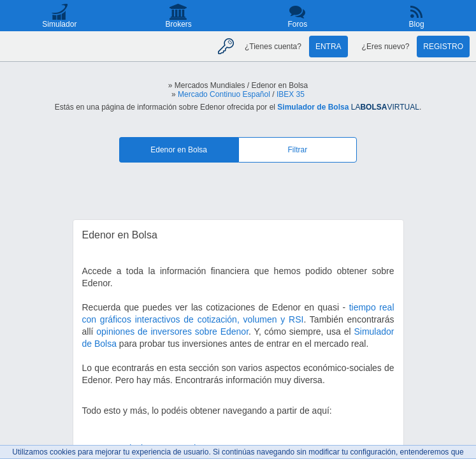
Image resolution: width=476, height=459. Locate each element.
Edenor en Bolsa (179, 150)
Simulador (59, 24)
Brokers (178, 24)
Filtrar (298, 150)
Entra (328, 47)
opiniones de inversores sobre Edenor (172, 331)
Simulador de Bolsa (313, 107)
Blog (417, 24)
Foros (298, 24)
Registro (443, 47)
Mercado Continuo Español (224, 94)
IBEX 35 (291, 94)
